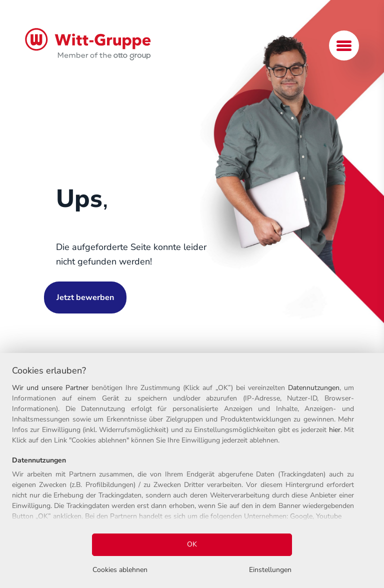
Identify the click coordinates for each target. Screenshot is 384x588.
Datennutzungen (314, 388)
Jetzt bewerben (85, 297)
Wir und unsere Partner (50, 388)
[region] (192, 470)
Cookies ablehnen (120, 570)
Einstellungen (270, 570)
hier (335, 430)
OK (192, 544)
